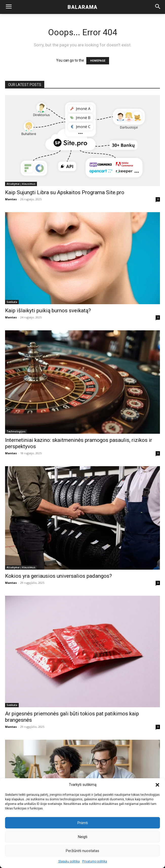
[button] (157, 785)
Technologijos (16, 431)
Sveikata (12, 302)
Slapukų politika (69, 861)
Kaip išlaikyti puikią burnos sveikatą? (48, 311)
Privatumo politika (95, 861)
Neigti (83, 837)
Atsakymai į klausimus (21, 184)
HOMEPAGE (98, 61)
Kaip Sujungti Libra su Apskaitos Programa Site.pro (65, 192)
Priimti (83, 823)
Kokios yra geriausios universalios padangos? (58, 576)
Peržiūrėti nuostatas (82, 851)
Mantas (11, 199)
